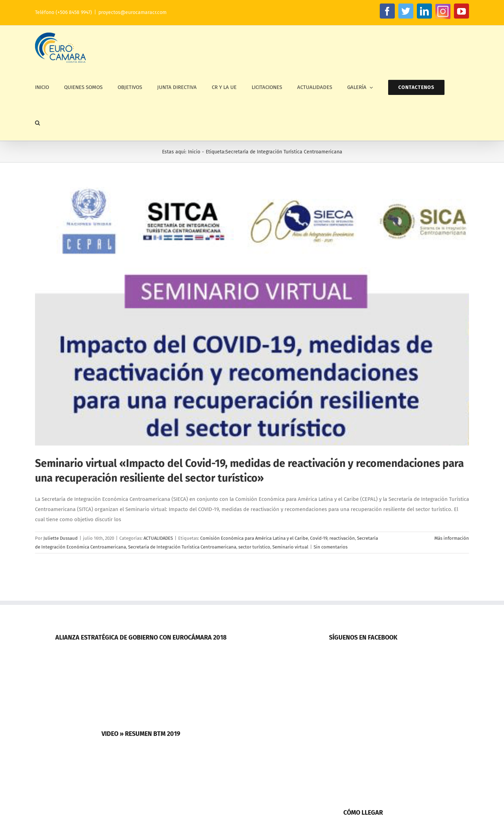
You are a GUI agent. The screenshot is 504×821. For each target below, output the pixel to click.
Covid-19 (319, 538)
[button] (37, 123)
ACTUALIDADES (158, 538)
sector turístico (254, 547)
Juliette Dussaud (61, 538)
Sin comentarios (331, 547)
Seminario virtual (290, 547)
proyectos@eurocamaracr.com (132, 12)
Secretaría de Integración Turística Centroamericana (182, 547)
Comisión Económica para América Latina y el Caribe (254, 538)
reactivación (342, 538)
